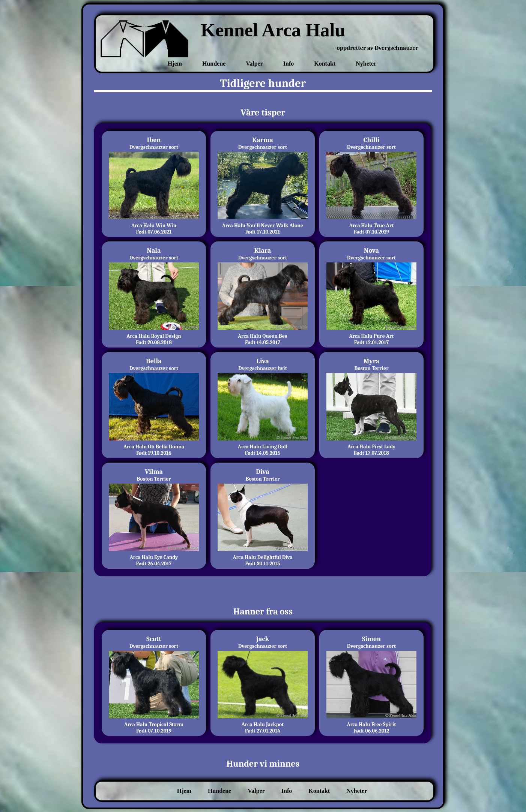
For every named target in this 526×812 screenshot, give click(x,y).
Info (289, 64)
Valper (254, 64)
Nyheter (366, 64)
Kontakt (325, 64)
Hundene (214, 64)
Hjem (175, 64)
